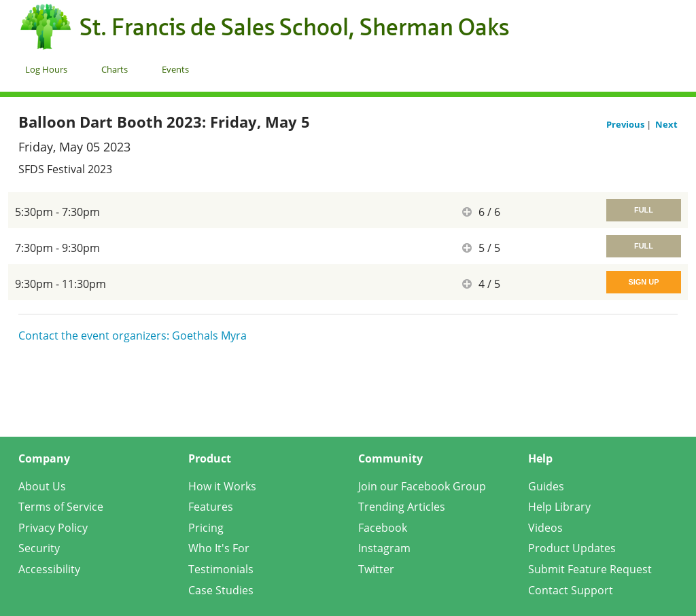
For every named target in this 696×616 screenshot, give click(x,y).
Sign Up (643, 282)
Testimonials (221, 569)
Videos (545, 528)
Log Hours (46, 69)
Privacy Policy (53, 528)
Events (175, 69)
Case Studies (221, 590)
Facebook (383, 528)
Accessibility (49, 569)
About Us (42, 486)
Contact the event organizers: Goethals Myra (133, 336)
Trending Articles (402, 507)
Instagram (384, 548)
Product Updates (572, 548)
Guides (546, 486)
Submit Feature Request (590, 569)
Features (211, 507)
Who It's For (219, 548)
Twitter (376, 569)
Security (39, 548)
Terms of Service (61, 507)
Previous (626, 124)
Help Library (559, 507)
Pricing (206, 528)
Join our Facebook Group (422, 486)
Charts (115, 69)
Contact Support (571, 590)
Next (666, 124)
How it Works (222, 486)
